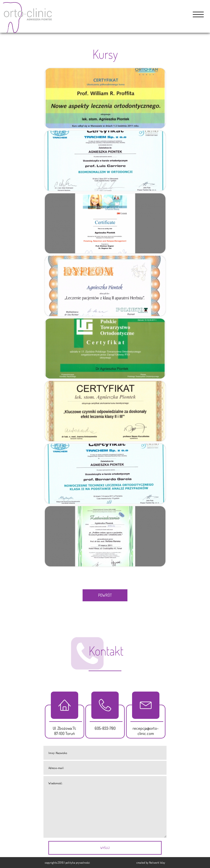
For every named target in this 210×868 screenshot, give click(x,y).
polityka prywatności (78, 862)
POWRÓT (105, 595)
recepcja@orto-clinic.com (146, 731)
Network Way (157, 862)
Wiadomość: (105, 807)
